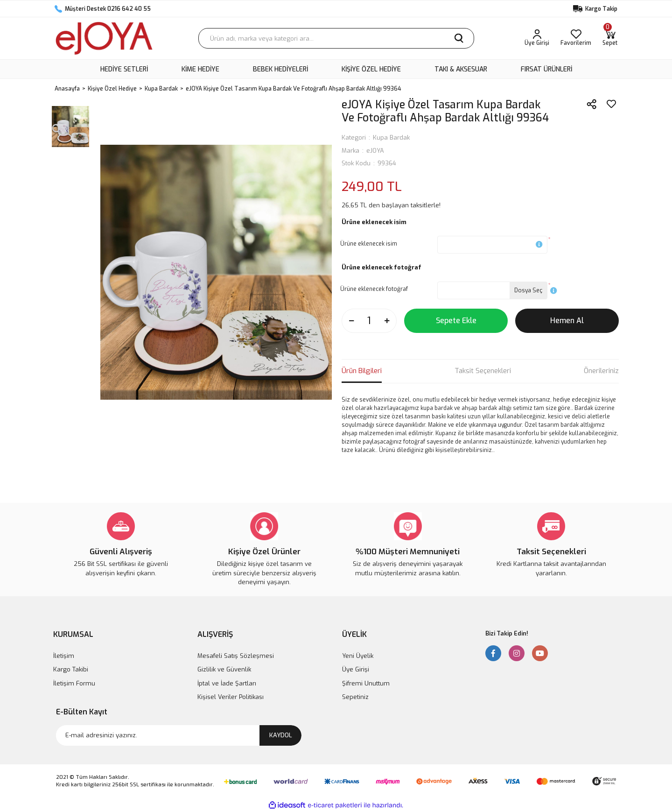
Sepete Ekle (456, 321)
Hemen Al (567, 321)
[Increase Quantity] (387, 321)
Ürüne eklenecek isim (369, 244)
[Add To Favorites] (611, 104)
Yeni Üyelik (358, 656)
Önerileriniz (601, 371)
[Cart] (610, 38)
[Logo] (104, 38)
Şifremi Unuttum (366, 683)
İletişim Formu (74, 683)
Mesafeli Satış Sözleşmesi (236, 656)
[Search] (336, 38)
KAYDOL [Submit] (281, 735)
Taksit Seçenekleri (483, 371)
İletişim (64, 656)
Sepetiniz (355, 697)
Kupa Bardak (391, 138)
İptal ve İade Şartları (227, 683)
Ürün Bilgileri (362, 371)
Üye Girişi (356, 669)
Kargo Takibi (71, 669)
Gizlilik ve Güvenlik (224, 669)
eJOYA (375, 151)
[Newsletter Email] (179, 735)
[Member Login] (537, 38)
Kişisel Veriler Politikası (231, 697)
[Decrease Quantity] (351, 321)
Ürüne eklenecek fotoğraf (374, 289)
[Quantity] (369, 321)
